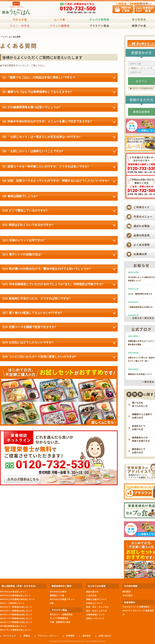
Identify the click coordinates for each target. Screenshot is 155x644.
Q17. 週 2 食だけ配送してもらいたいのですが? (59, 313)
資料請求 (127, 592)
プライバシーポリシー (48, 636)
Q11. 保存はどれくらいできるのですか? (59, 225)
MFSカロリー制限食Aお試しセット (16, 607)
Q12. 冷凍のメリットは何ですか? (59, 241)
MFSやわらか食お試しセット (13, 592)
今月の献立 (128, 595)
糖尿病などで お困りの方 (139, 451)
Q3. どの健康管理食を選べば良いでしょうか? (59, 108)
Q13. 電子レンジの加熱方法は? (59, 255)
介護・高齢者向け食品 (60, 622)
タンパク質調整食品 (59, 618)
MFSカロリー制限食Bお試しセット (16, 611)
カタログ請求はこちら (23, 479)
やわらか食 (20, 19)
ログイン (141, 81)
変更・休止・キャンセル (98, 607)
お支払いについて (94, 603)
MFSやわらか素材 (58, 592)
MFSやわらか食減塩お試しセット (15, 595)
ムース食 (60, 19)
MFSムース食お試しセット (12, 603)
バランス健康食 (60, 26)
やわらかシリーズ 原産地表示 (136, 607)
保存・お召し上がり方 (96, 611)
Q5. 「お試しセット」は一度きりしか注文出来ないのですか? (59, 137)
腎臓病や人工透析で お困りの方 (142, 416)
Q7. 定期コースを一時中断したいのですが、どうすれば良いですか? (59, 167)
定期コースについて (95, 618)
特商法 (27, 636)
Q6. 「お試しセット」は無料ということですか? (59, 151)
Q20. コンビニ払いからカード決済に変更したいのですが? (59, 357)
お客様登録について (95, 614)
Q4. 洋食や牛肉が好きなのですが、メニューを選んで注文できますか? (59, 122)
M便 (52, 603)
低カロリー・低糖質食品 (61, 614)
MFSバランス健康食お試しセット (15, 630)
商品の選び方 (92, 592)
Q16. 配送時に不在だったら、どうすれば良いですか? (59, 299)
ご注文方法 (91, 595)
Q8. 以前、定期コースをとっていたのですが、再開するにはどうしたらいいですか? (59, 181)
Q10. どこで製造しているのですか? (59, 211)
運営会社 (86, 636)
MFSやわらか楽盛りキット (62, 599)
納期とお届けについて (96, 599)
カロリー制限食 (20, 26)
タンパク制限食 (99, 19)
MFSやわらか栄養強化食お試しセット (17, 599)
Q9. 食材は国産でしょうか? (59, 197)
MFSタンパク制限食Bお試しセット (16, 618)
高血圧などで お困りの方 (139, 428)
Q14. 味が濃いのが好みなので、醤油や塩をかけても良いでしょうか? (59, 269)
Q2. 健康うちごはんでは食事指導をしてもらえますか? (59, 92)
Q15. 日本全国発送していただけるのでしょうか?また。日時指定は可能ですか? (59, 285)
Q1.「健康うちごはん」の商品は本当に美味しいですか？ (59, 78)
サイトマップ (9, 636)
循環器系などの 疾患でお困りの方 (141, 439)
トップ (4, 37)
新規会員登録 (142, 112)
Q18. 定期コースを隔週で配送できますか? (59, 327)
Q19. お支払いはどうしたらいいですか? (59, 343)
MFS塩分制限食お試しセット (13, 626)
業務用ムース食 (57, 595)
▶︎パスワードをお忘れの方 (141, 88)
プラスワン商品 (99, 26)
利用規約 (70, 636)
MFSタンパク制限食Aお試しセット (16, 614)
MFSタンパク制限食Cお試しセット (16, 622)
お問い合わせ (105, 636)
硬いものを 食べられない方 (140, 404)
